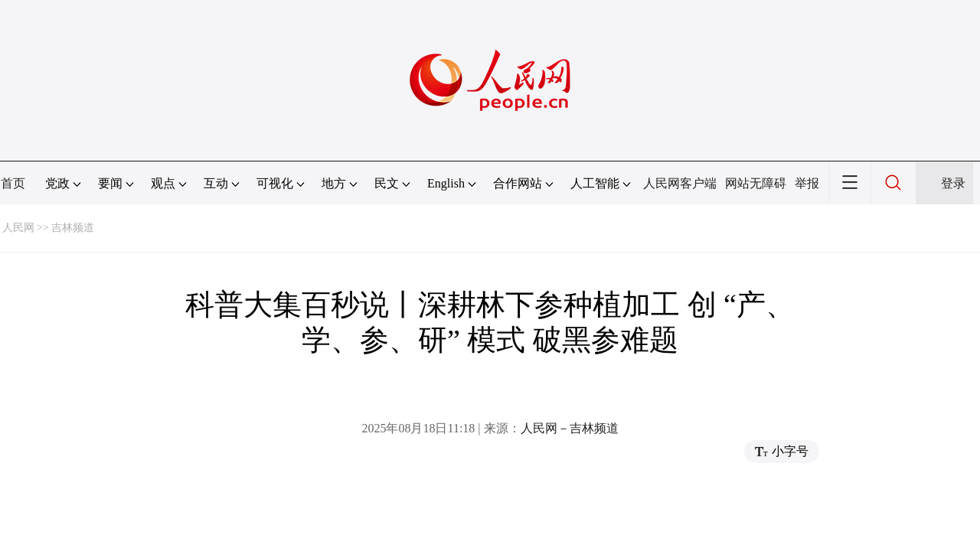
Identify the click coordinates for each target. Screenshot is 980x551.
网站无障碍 (756, 183)
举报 (807, 183)
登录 (953, 183)
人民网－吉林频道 (570, 428)
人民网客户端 (680, 183)
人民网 (18, 228)
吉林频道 (73, 228)
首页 (13, 183)
